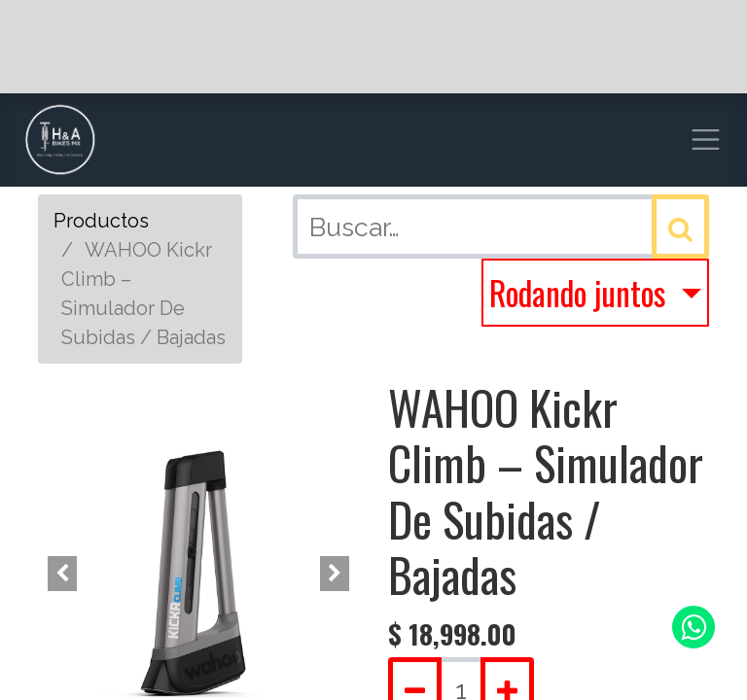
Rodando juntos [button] (581, 293)
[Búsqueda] (680, 227)
